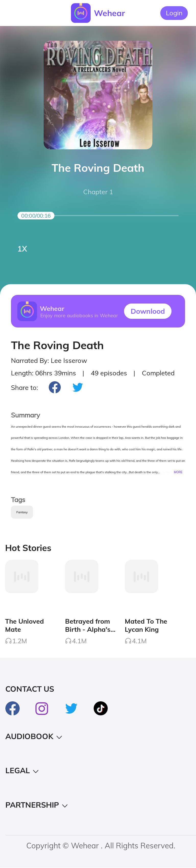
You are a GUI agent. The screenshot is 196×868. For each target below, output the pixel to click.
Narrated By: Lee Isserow (49, 360)
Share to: (24, 387)
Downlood (148, 311)
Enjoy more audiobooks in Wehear (79, 315)
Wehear (109, 13)
